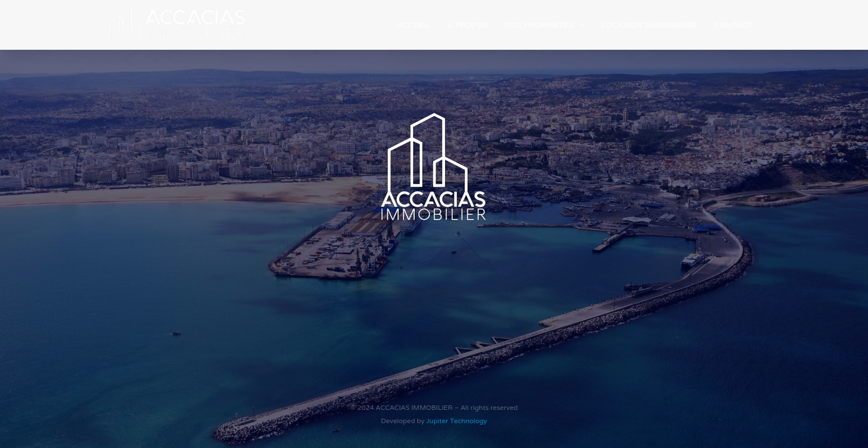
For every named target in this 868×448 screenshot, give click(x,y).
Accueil (414, 25)
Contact (733, 25)
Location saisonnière (649, 25)
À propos (467, 25)
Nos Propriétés (539, 25)
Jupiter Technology (457, 421)
